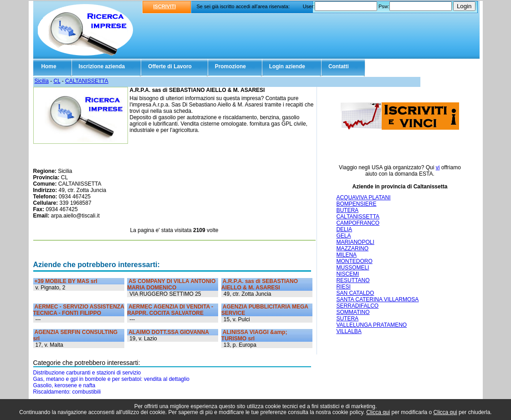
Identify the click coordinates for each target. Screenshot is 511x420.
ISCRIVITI (165, 6)
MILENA (346, 255)
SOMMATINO (353, 312)
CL (57, 81)
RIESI (343, 287)
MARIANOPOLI (355, 242)
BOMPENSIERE (356, 204)
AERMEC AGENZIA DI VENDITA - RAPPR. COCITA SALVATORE (170, 310)
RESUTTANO (353, 280)
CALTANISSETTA (87, 81)
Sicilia (42, 81)
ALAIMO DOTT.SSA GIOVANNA (169, 332)
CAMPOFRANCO (358, 223)
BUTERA (347, 210)
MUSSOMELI (353, 268)
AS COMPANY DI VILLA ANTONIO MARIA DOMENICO (171, 284)
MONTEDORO (354, 261)
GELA (343, 236)
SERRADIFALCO (357, 306)
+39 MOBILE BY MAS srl (66, 281)
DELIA (344, 229)
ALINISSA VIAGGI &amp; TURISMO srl (254, 335)
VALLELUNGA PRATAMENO (371, 325)
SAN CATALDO (355, 293)
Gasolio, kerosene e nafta (64, 385)
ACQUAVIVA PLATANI (363, 197)
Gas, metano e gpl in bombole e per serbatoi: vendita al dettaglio (112, 379)
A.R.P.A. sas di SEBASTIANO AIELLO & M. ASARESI (260, 284)
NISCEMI (347, 274)
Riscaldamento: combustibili (67, 392)
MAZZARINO (352, 248)
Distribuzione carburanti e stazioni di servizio (87, 373)
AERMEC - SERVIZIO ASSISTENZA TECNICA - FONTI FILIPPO (79, 310)
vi (438, 167)
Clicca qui (378, 412)
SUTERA (347, 319)
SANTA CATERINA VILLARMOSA (377, 299)
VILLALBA (349, 331)
